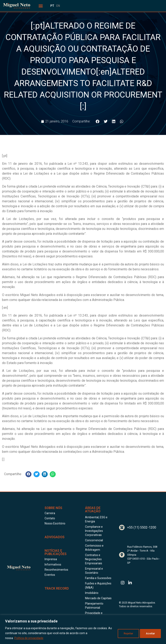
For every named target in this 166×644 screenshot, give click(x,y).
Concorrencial (94, 540)
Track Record (57, 588)
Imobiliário (92, 593)
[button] (41, 6)
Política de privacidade (29, 638)
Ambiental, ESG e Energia (96, 519)
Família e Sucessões (98, 578)
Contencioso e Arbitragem (94, 548)
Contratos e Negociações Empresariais (94, 559)
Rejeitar (126, 633)
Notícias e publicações (56, 552)
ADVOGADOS (55, 537)
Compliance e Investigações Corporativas (94, 531)
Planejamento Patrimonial (94, 606)
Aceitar (150, 633)
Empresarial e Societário (94, 571)
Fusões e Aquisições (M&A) (98, 585)
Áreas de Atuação (93, 510)
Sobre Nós (53, 508)
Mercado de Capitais (98, 598)
